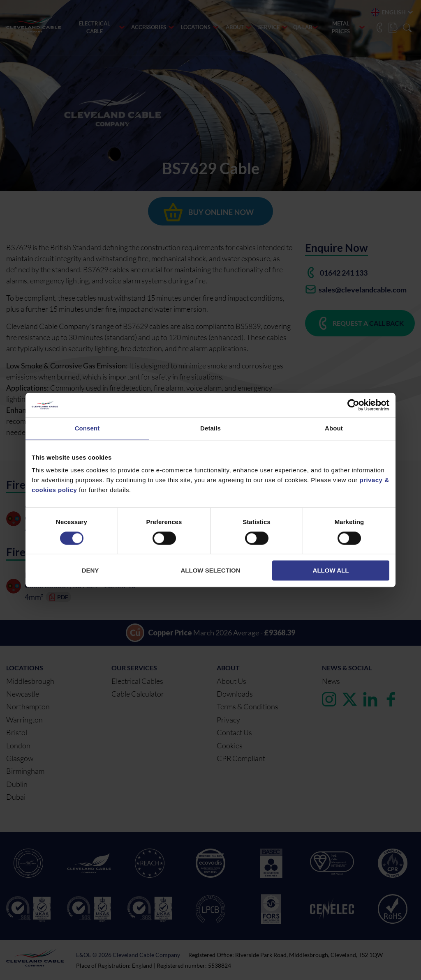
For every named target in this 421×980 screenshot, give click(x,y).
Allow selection (211, 571)
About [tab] (334, 428)
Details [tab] (210, 428)
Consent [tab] (87, 428)
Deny (90, 571)
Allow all (331, 571)
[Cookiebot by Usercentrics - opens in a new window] (353, 405)
